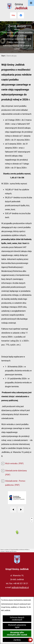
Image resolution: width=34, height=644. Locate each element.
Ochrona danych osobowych (17, 619)
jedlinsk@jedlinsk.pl (20, 587)
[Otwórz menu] (31, 3)
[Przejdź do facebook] (21, 15)
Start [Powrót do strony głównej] (3, 56)
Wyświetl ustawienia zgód (17, 626)
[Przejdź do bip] (13, 15)
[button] (30, 640)
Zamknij (17, 640)
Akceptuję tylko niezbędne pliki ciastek (17, 634)
